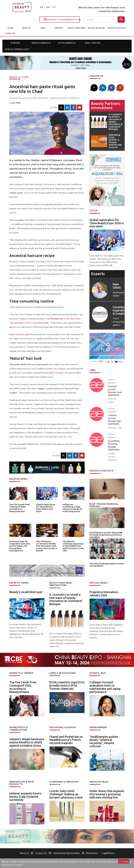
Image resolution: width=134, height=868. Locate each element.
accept (124, 861)
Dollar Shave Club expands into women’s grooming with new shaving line (107, 794)
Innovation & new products (21, 783)
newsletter (92, 853)
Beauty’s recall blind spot (26, 592)
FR (42, 7)
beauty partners (77, 28)
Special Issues (98, 583)
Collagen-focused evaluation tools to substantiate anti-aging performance (105, 687)
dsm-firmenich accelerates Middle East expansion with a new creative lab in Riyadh (47, 546)
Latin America (67, 43)
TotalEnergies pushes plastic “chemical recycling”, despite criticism (104, 741)
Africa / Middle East (17, 49)
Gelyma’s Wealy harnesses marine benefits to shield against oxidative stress (27, 742)
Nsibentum (15, 334)
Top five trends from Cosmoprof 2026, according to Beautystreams (20, 508)
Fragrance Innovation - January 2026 (104, 594)
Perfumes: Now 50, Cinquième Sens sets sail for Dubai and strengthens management (20, 546)
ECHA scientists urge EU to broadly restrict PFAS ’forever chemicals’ (67, 685)
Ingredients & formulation (19, 728)
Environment (98, 727)
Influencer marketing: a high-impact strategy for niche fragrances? (73, 508)
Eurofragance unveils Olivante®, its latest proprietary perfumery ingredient (106, 535)
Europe (15, 43)
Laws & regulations (63, 673)
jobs (43, 28)
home (10, 28)
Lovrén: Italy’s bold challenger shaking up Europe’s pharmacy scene (66, 794)
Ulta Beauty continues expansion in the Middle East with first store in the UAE (73, 546)
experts (59, 28)
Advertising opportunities (67, 853)
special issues (95, 28)
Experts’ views (19, 583)
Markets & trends (19, 77)
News (25, 28)
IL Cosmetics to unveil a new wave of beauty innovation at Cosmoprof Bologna (66, 599)
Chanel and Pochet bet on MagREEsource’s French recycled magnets (66, 740)
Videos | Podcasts (117, 28)
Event (9, 33)
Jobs (92, 370)
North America (41, 43)
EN (48, 7)
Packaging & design (63, 727)
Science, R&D (98, 673)
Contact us (41, 853)
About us (25, 853)
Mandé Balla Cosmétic (53, 373)
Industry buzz (99, 782)
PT (54, 7)
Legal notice (108, 853)
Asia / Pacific (93, 43)
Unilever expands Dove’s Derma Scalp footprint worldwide (25, 797)
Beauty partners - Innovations (107, 106)
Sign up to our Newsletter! (62, 19)
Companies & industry (64, 782)
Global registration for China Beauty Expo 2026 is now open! (46, 508)
